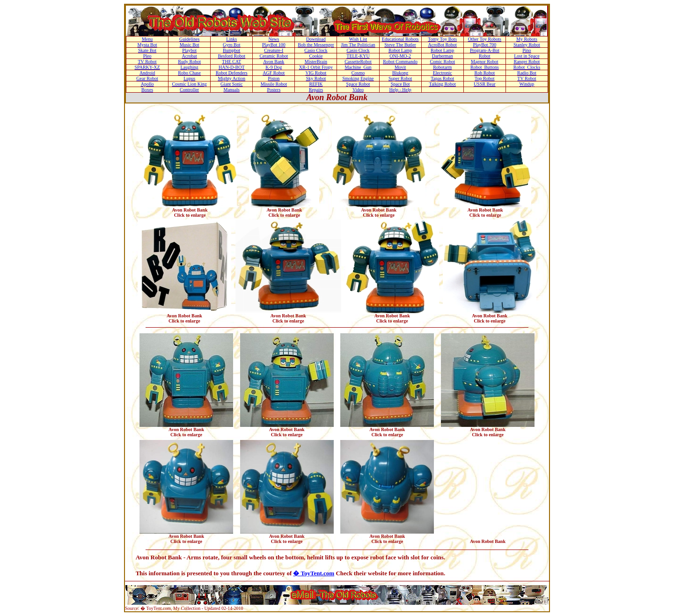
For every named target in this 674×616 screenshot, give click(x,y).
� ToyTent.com (314, 573)
